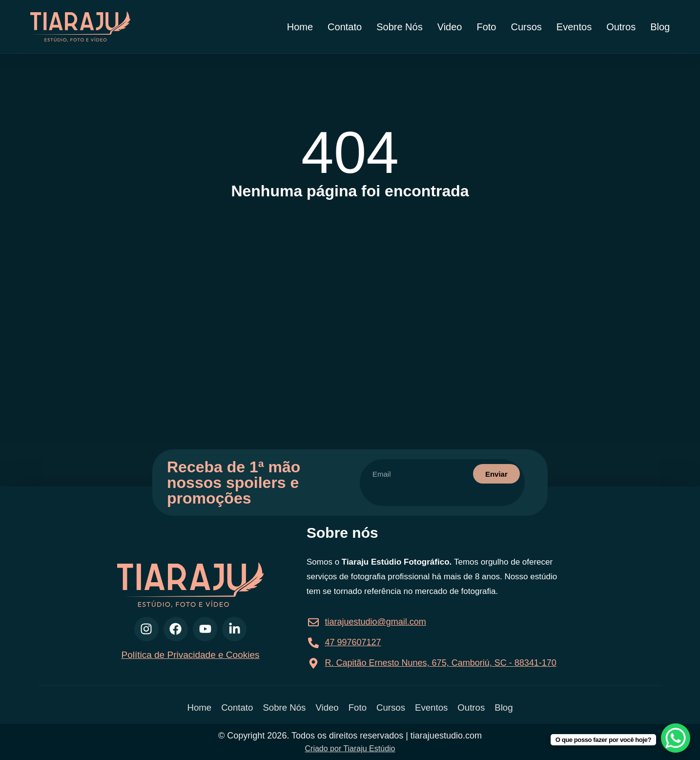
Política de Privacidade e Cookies (190, 655)
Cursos (526, 27)
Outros (621, 27)
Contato (345, 27)
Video (450, 27)
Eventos (574, 27)
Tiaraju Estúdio (369, 749)
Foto (486, 27)
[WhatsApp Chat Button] (676, 738)
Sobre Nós (400, 27)
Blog (660, 27)
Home (300, 27)
